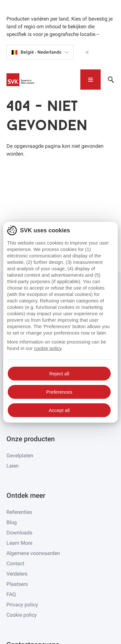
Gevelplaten (20, 456)
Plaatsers (17, 584)
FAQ (11, 594)
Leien (13, 466)
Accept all (59, 410)
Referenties (19, 512)
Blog (12, 522)
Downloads (19, 533)
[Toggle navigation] (91, 80)
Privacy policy (22, 605)
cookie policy (48, 348)
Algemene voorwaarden (33, 553)
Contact (15, 563)
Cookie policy (22, 615)
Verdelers (17, 574)
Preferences (59, 392)
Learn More (19, 543)
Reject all (59, 374)
